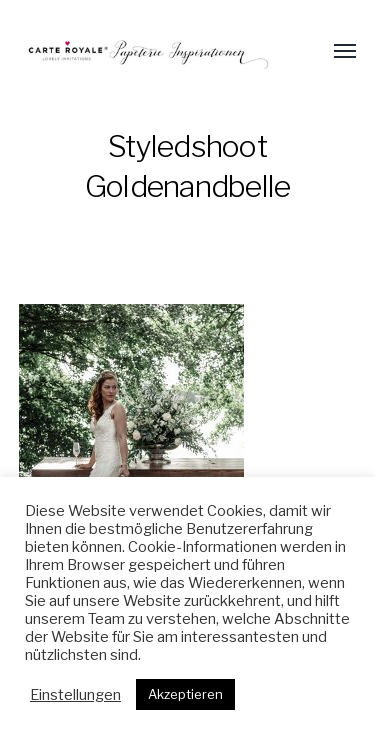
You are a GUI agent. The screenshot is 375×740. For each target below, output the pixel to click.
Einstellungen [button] (75, 695)
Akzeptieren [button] (185, 694)
